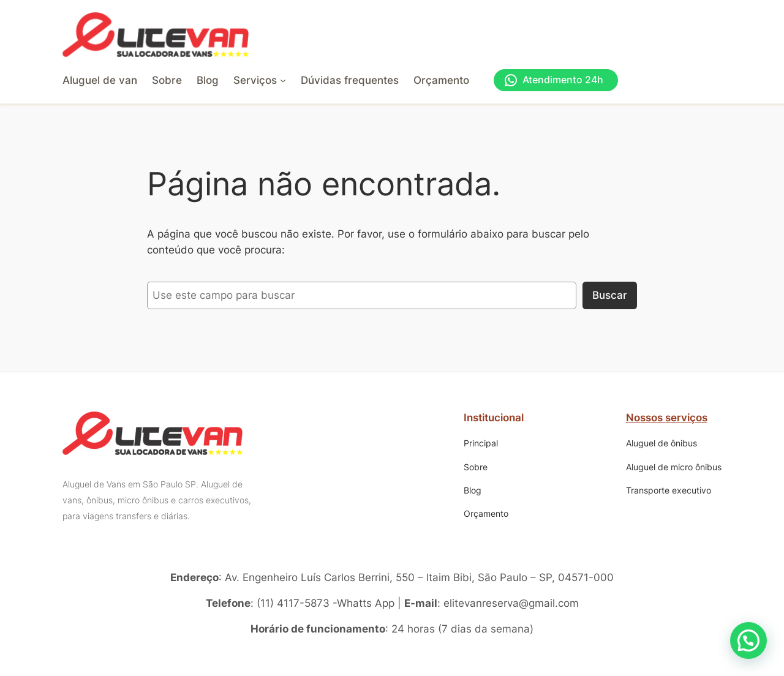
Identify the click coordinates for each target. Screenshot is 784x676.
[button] (748, 640)
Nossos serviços (667, 418)
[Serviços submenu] (259, 80)
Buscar (610, 295)
